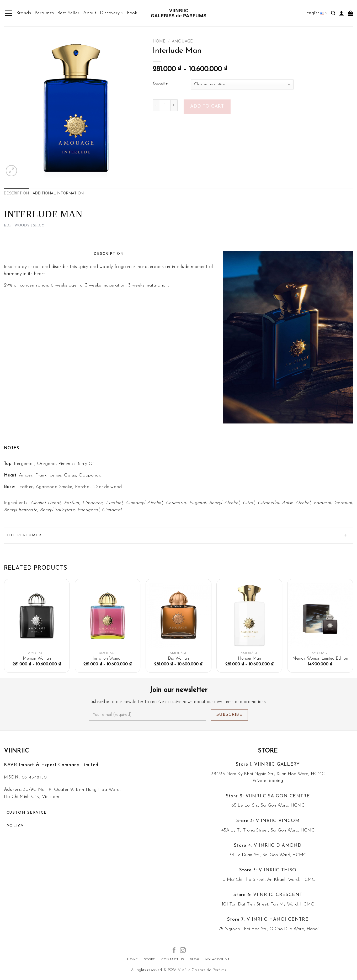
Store (268, 751)
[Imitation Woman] (108, 616)
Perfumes (44, 13)
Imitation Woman (108, 659)
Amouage (182, 42)
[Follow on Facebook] (174, 951)
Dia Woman (178, 659)
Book (132, 13)
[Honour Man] (249, 616)
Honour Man (249, 659)
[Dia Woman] (178, 616)
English (317, 13)
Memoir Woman (37, 659)
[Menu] (8, 13)
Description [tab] (16, 194)
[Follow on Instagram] (183, 951)
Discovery (111, 13)
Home (159, 42)
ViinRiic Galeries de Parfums (202, 970)
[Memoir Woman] (37, 616)
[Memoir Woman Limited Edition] (320, 616)
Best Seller (68, 13)
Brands (24, 13)
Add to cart (207, 106)
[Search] (333, 13)
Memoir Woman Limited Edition (320, 659)
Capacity (160, 84)
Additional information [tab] (58, 194)
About (90, 13)
